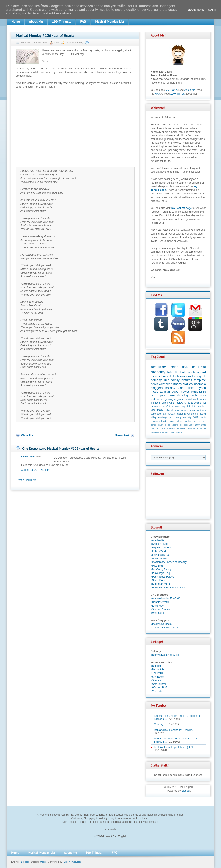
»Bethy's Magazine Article (165, 655)
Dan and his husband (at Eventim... (174, 730)
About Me (190, 90)
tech (176, 376)
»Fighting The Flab (161, 548)
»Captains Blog (159, 544)
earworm (155, 421)
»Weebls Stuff (159, 688)
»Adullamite (157, 540)
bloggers (157, 388)
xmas (203, 395)
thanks (154, 407)
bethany (156, 380)
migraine (179, 399)
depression (156, 414)
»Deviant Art (158, 669)
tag (163, 432)
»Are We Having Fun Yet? (166, 598)
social (189, 399)
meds (154, 392)
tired (167, 380)
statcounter (157, 399)
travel (167, 432)
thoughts (201, 407)
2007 (197, 425)
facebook (181, 428)
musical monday (74, 43)
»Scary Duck (158, 580)
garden (191, 428)
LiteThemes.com (72, 862)
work (196, 399)
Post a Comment (26, 480)
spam (165, 403)
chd (188, 407)
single (194, 395)
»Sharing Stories (160, 609)
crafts (203, 417)
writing (179, 432)
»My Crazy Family (161, 569)
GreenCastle (28, 457)
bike (163, 428)
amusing (159, 367)
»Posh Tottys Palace (162, 577)
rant (174, 367)
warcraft (164, 407)
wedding (180, 407)
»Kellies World (159, 551)
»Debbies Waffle (160, 602)
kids (195, 376)
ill (170, 376)
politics (179, 421)
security (187, 417)
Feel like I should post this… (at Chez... (176, 747)
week (203, 399)
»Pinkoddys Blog (160, 573)
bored (153, 425)
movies (185, 392)
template (200, 380)
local (158, 403)
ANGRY (202, 421)
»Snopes (156, 680)
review (179, 403)
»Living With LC (160, 555)
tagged (201, 372)
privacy (185, 410)
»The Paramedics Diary (164, 628)
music (154, 395)
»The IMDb (157, 673)
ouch (191, 372)
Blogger (186, 791)
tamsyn (165, 392)
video (182, 388)
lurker (187, 414)
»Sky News (157, 677)
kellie (172, 372)
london (165, 421)
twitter (188, 421)
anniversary (169, 414)
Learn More (196, 10)
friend (167, 425)
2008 (195, 421)
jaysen (201, 388)
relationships (199, 392)
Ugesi (43, 862)
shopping (182, 395)
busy (165, 376)
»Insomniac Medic (161, 624)
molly (160, 410)
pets (162, 395)
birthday (176, 384)
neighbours (156, 432)
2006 (191, 425)
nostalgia (163, 417)
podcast (184, 425)
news (154, 384)
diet (193, 407)
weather (164, 384)
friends (155, 376)
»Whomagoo (158, 613)
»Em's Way (157, 606)
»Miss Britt (157, 566)
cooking (171, 428)
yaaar (193, 410)
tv (185, 403)
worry (173, 432)
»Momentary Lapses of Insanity (169, 562)
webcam (202, 410)
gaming (169, 399)
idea (153, 410)
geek (203, 376)
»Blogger (156, 666)
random (185, 376)
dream (195, 414)
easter (180, 414)
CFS (172, 403)
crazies (188, 384)
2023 (204, 425)
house (171, 395)
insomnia (200, 384)
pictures (187, 380)
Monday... (159, 725)
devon (160, 425)
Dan (57, 43)
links (191, 388)
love (172, 421)
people (198, 403)
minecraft (202, 428)
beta (190, 403)
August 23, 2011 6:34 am (36, 470)
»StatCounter (158, 684)
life (152, 403)
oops (175, 392)
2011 (196, 417)
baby (167, 410)
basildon (155, 428)
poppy (178, 417)
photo (183, 372)
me (185, 367)
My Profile (171, 90)
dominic (175, 410)
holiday (170, 388)
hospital (175, 425)
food (172, 407)
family (175, 380)
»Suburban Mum (160, 584)
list (204, 403)
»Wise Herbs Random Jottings (168, 588)
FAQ (157, 94)
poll (171, 417)
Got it (212, 10)
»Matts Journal (159, 559)
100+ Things (177, 94)
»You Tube (157, 691)
